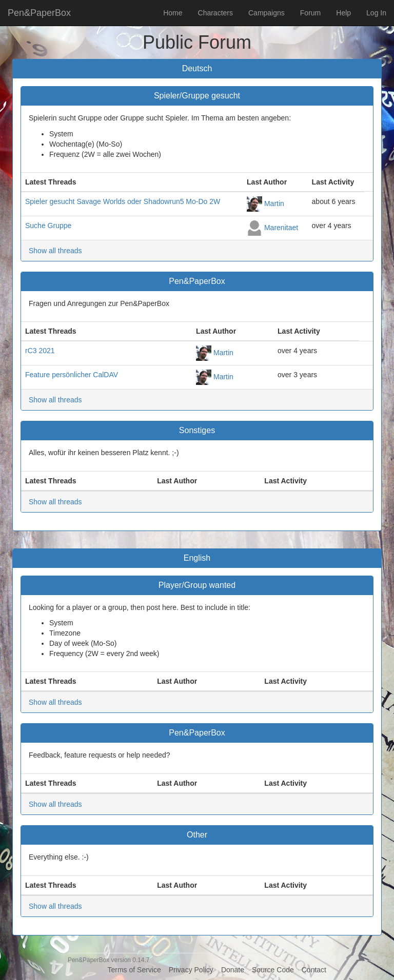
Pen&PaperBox (39, 13)
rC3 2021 (40, 351)
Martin (274, 203)
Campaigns (267, 13)
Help (343, 13)
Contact (314, 970)
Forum (310, 13)
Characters (215, 13)
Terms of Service (134, 970)
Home (173, 13)
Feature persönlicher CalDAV (72, 375)
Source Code (273, 970)
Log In (376, 13)
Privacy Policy (191, 970)
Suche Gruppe (48, 226)
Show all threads (55, 251)
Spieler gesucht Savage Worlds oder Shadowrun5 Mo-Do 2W (123, 201)
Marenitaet (281, 227)
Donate (233, 970)
